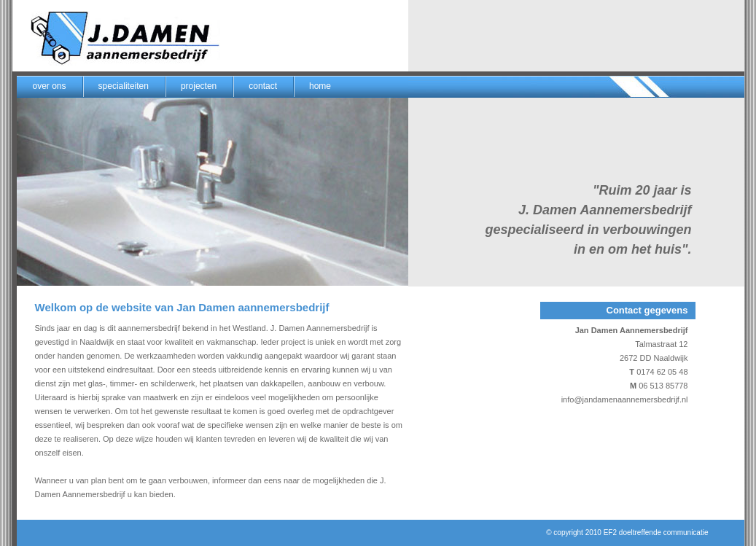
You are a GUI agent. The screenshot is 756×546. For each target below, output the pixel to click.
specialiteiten (124, 86)
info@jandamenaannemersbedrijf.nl (625, 399)
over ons (50, 86)
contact (263, 86)
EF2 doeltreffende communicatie (656, 533)
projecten (199, 86)
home (320, 86)
